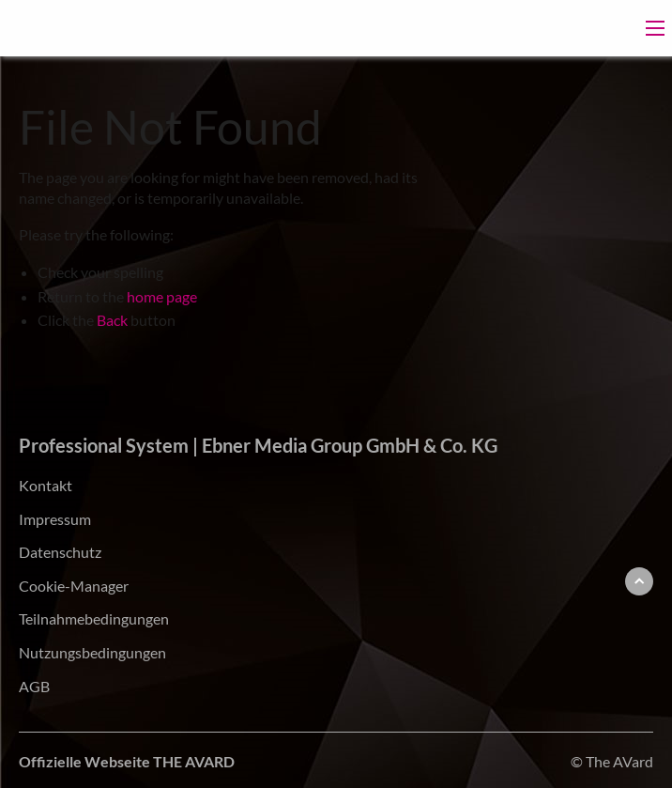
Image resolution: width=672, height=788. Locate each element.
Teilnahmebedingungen (94, 618)
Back (112, 320)
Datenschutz (60, 552)
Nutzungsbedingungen (92, 652)
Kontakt (46, 485)
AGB (34, 686)
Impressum (55, 519)
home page (162, 296)
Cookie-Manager (74, 586)
